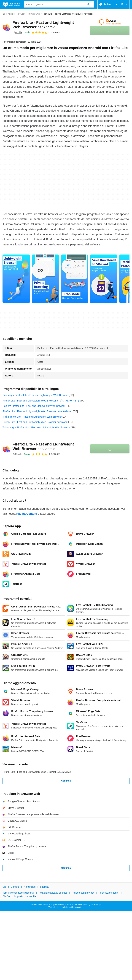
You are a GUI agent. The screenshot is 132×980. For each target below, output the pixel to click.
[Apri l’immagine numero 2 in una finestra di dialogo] (75, 279)
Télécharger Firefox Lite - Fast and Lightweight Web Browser (36, 428)
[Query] (59, 4)
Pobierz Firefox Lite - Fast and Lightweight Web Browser (34, 406)
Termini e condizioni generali (18, 893)
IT (125, 4)
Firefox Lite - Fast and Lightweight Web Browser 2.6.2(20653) (37, 772)
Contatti (15, 887)
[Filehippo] (11, 4)
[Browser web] (34, 14)
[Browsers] (22, 14)
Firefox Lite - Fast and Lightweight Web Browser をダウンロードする (41, 401)
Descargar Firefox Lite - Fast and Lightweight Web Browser (35, 395)
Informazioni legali (109, 893)
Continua (66, 781)
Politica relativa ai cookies (53, 893)
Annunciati (30, 887)
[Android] (11, 14)
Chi (4, 887)
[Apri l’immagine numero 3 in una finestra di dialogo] (104, 279)
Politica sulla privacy (83, 893)
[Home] (4, 14)
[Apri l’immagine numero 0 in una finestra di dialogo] (16, 279)
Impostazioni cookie (25, 896)
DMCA (6, 896)
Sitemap (44, 887)
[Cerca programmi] (88, 4)
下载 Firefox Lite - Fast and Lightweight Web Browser (32, 417)
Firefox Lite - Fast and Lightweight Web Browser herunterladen (37, 411)
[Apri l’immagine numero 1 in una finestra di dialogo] (45, 279)
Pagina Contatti (27, 514)
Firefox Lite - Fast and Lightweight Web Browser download (35, 422)
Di (17, 32)
